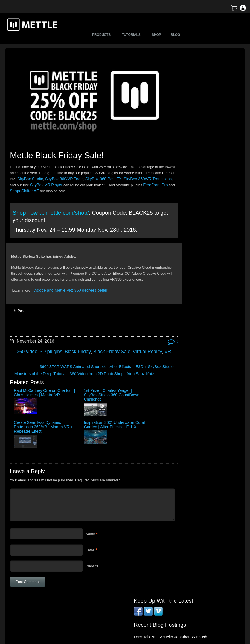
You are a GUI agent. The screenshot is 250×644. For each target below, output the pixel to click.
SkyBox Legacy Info (207, 628)
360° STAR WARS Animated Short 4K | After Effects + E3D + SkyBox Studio (96, 351)
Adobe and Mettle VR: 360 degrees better (67, 286)
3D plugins (48, 336)
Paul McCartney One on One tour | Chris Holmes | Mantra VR (28, 380)
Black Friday (72, 336)
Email (90, 509)
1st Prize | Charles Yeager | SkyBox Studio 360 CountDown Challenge (66, 382)
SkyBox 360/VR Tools (94, 169)
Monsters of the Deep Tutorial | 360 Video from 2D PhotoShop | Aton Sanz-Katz (77, 358)
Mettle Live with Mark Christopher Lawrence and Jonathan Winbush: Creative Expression (204, 160)
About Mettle (201, 580)
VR (152, 336)
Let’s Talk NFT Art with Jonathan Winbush (202, 97)
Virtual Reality (134, 336)
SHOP (156, 35)
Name (90, 493)
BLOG (175, 35)
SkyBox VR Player (77, 175)
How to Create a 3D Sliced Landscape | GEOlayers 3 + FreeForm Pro (200, 109)
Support (197, 590)
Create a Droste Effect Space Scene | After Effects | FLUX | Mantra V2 (203, 146)
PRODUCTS (102, 35)
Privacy (197, 618)
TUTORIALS (132, 35)
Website (92, 526)
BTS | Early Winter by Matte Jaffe (195, 121)
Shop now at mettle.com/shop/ (49, 202)
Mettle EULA (201, 609)
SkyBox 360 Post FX (129, 169)
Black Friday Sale (102, 336)
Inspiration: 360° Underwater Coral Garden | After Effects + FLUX (141, 380)
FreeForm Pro (33, 181)
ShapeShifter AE (65, 181)
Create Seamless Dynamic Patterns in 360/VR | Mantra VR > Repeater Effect (104, 382)
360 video (26, 336)
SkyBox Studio (63, 169)
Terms (196, 599)
